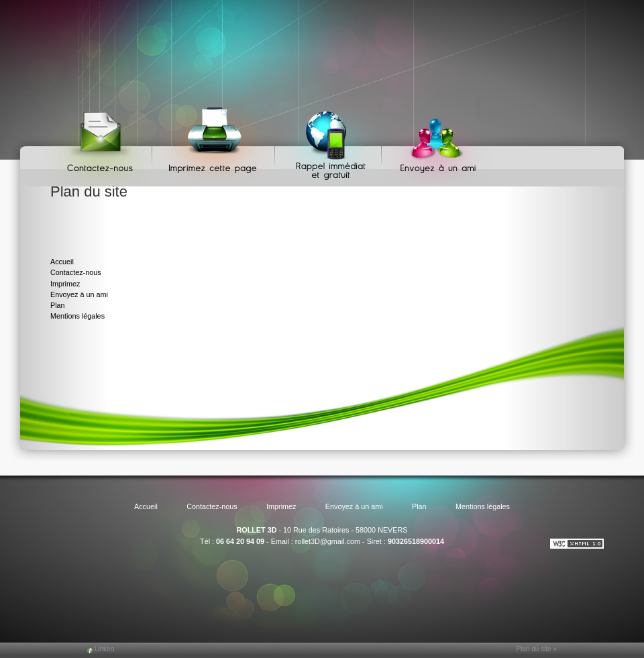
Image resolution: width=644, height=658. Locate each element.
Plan (58, 305)
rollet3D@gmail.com (328, 541)
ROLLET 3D (256, 530)
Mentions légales (77, 316)
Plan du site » (536, 649)
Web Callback (330, 141)
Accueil (62, 262)
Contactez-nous (102, 141)
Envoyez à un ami (432, 141)
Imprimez (215, 141)
